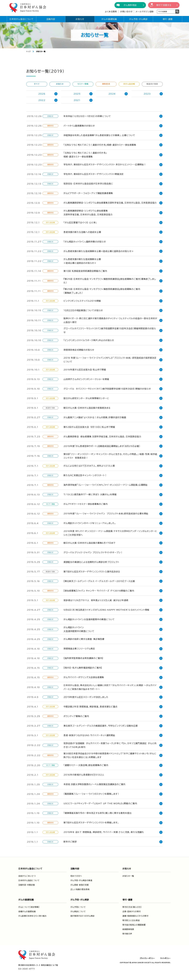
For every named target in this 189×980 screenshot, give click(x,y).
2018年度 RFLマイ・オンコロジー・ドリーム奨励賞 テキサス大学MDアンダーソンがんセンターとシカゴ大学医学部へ (111, 533)
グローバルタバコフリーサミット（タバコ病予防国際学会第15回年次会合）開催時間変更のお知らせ (111, 330)
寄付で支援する (164, 5)
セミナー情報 (83, 84)
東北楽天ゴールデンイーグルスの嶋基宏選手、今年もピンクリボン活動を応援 (101, 725)
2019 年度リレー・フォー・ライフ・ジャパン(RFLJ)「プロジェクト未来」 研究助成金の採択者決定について (111, 359)
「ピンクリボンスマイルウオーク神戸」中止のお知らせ (89, 340)
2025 (77, 94)
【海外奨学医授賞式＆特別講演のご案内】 (83, 658)
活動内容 (51, 19)
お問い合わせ (126, 12)
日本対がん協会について (22, 19)
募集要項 (106, 84)
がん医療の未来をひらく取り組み (32, 915)
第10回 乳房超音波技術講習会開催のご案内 (85, 271)
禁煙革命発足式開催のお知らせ (79, 349)
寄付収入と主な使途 (131, 920)
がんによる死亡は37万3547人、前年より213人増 (89, 465)
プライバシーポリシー (147, 958)
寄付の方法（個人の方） (132, 907)
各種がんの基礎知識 (27, 911)
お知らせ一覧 (128, 875)
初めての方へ (76, 875)
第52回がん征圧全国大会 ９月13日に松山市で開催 (89, 426)
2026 (42, 94)
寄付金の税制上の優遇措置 (134, 924)
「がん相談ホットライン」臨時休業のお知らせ (85, 242)
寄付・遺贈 (168, 19)
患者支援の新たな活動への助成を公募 (82, 232)
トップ (28, 51)
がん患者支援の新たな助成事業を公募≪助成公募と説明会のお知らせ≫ (99, 251)
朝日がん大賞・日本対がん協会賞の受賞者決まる (87, 407)
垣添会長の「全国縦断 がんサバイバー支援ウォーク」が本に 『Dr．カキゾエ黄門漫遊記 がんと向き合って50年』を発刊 (111, 745)
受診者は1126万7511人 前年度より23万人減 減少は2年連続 (96, 600)
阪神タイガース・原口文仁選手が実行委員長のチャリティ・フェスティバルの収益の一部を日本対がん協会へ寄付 (111, 320)
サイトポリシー (165, 958)
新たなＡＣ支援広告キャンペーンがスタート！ (85, 475)
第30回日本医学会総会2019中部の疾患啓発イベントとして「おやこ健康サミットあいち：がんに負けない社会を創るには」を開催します (111, 755)
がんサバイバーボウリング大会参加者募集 (84, 677)
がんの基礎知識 (109, 19)
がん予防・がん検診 (138, 19)
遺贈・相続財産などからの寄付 (135, 915)
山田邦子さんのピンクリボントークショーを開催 (86, 379)
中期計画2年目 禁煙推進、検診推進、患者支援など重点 (90, 706)
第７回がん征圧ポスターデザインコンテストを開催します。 (91, 822)
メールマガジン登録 (145, 12)
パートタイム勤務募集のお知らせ (79, 126)
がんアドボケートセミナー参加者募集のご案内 (86, 503)
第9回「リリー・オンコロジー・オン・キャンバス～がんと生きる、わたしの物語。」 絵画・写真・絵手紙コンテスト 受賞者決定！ (111, 455)
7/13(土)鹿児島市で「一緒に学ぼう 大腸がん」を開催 (90, 494)
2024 (112, 94)
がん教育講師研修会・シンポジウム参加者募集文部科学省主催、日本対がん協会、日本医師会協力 (110, 203)
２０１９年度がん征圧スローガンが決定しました (86, 696)
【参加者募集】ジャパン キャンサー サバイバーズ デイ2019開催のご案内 (99, 590)
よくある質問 (111, 12)
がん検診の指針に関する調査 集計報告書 (84, 639)
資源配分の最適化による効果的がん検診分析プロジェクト (91, 561)
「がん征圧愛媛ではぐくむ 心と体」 (80, 223)
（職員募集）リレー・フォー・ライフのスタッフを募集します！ (92, 793)
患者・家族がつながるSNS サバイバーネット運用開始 (89, 735)
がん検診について (78, 911)
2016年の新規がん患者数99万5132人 (84, 774)
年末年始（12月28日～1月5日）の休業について (87, 116)
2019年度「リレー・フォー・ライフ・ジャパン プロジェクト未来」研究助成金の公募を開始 (106, 513)
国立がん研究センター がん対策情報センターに (86, 398)
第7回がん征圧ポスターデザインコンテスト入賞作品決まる (92, 571)
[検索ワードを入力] (166, 12)
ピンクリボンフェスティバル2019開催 (82, 301)
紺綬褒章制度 (128, 929)
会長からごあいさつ (27, 875)
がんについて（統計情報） (29, 907)
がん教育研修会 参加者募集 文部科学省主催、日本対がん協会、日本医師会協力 (102, 436)
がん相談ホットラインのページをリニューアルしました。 (90, 523)
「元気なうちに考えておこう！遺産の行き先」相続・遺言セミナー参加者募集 (100, 145)
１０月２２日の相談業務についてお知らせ (83, 310)
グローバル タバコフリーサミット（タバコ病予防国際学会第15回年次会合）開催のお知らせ (107, 388)
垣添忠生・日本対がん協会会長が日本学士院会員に (88, 184)
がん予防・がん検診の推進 (81, 880)
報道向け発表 (152, 84)
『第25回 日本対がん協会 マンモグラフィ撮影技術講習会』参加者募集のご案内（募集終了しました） (110, 281)
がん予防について (78, 907)
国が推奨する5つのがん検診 (83, 915)
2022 (42, 100)
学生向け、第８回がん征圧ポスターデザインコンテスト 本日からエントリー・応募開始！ (105, 165)
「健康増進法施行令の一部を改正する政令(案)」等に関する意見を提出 (98, 812)
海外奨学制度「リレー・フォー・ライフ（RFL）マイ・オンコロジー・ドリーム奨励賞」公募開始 (106, 484)
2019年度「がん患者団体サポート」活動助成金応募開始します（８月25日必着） (102, 445)
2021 (77, 100)
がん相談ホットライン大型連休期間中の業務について (89, 619)
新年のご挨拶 (70, 841)
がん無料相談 (130, 5)
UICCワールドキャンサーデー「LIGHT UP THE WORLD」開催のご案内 (100, 803)
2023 (147, 94)
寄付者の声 (127, 933)
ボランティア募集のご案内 (76, 716)
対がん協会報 (129, 84)
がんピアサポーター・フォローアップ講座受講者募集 (88, 193)
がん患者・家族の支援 (80, 884)
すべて (37, 84)
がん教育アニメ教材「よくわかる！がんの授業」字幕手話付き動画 (95, 417)
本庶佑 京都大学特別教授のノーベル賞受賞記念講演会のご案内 (94, 784)
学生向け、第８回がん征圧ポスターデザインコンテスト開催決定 (94, 174)
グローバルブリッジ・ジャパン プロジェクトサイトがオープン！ (93, 552)
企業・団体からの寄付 (132, 911)
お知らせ (80, 19)
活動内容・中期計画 (27, 884)
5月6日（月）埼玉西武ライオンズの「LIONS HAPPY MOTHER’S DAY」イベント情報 (106, 609)
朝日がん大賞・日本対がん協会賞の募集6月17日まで (90, 542)
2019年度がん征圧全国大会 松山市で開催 (85, 369)
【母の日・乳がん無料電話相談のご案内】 (83, 667)
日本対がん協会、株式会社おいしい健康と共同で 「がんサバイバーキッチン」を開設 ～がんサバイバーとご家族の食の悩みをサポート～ (111, 687)
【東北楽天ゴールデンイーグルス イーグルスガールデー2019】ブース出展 (99, 581)
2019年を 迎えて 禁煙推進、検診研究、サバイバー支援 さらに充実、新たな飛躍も (104, 832)
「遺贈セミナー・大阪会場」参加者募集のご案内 (86, 765)
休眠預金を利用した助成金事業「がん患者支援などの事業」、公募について (99, 135)
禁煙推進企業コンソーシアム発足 (79, 648)
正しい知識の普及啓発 (80, 889)
